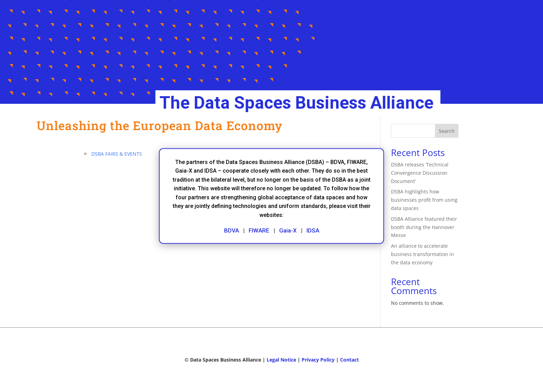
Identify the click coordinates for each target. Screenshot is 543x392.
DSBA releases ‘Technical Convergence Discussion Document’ (420, 173)
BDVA (232, 230)
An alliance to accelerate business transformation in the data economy (422, 254)
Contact (349, 360)
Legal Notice (281, 360)
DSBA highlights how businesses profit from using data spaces (424, 200)
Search (447, 131)
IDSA (313, 230)
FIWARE (259, 230)
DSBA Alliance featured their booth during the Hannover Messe (424, 227)
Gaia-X (288, 230)
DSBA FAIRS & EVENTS (117, 154)
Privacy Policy (318, 360)
